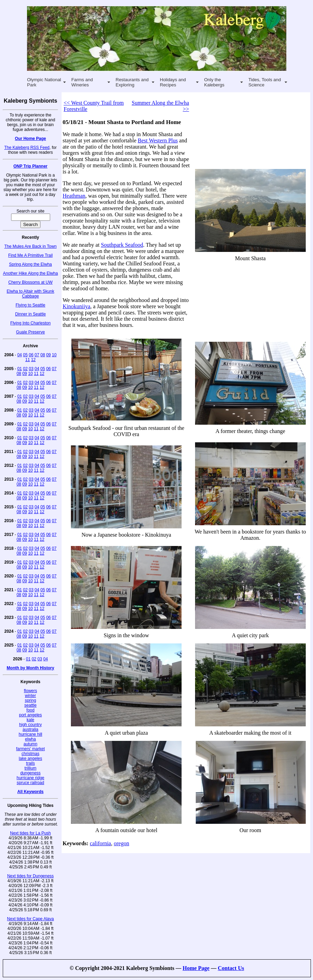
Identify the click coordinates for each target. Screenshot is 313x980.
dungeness (31, 773)
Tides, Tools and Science (265, 82)
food (30, 710)
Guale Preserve (30, 332)
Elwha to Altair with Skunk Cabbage (30, 294)
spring (31, 700)
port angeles (30, 715)
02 (25, 369)
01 (20, 369)
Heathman (74, 196)
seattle (30, 705)
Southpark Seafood (122, 245)
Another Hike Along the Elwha (31, 273)
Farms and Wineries (82, 82)
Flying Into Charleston (31, 323)
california (100, 843)
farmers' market (31, 749)
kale (30, 720)
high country (30, 725)
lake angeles (30, 758)
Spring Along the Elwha (30, 264)
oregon (121, 843)
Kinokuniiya (76, 306)
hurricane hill (30, 734)
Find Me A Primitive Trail (31, 255)
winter (30, 696)
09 (48, 355)
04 (20, 355)
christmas (30, 754)
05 (25, 355)
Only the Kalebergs (214, 82)
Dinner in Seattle (31, 314)
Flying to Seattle (30, 305)
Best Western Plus (158, 140)
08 (43, 355)
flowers (30, 691)
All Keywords (30, 792)
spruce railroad (30, 783)
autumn (30, 744)
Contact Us (231, 968)
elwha (30, 739)
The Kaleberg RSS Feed (27, 148)
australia (30, 729)
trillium (31, 768)
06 (31, 355)
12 (33, 360)
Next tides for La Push (30, 833)
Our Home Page (30, 139)
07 (37, 355)
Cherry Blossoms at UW (30, 282)
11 (27, 360)
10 (54, 355)
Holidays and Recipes (173, 82)
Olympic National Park (44, 82)
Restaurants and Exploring (132, 82)
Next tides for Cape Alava (30, 919)
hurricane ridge (30, 778)
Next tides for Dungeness (31, 876)
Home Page (196, 968)
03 (31, 369)
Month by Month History (30, 668)
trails (30, 763)
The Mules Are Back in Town (30, 246)
